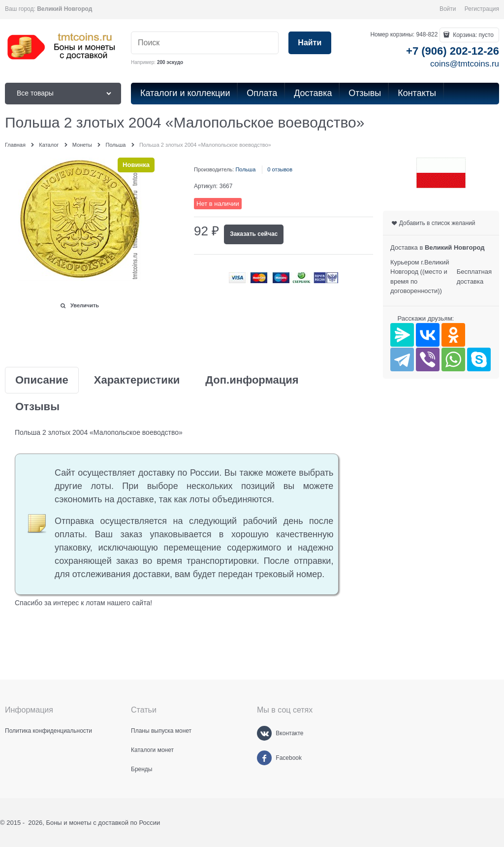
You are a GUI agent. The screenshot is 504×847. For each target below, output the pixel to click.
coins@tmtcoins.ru (465, 64)
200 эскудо (170, 62)
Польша (245, 169)
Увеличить (85, 305)
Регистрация (482, 9)
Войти (448, 9)
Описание (42, 380)
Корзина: (472, 35)
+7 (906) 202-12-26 (453, 51)
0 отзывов (280, 169)
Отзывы (37, 407)
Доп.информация (252, 380)
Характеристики (137, 380)
